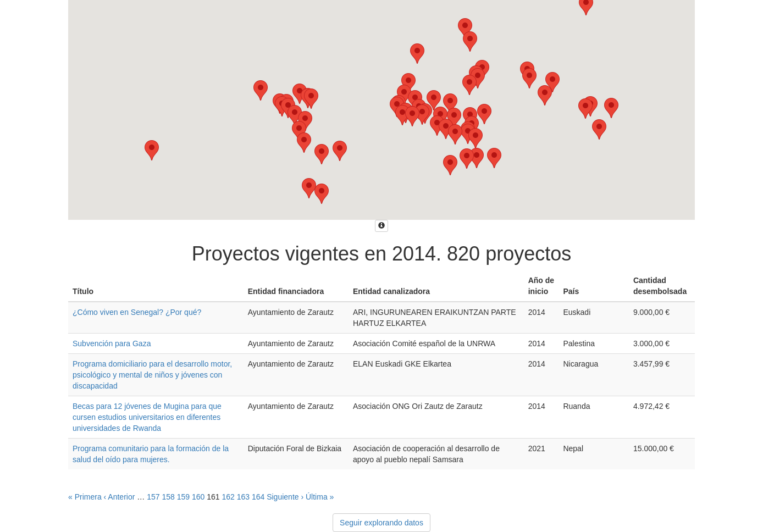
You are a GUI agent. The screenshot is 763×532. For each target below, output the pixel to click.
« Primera (85, 497)
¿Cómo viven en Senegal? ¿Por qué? (137, 312)
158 (168, 497)
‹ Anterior (120, 497)
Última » (320, 497)
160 (198, 497)
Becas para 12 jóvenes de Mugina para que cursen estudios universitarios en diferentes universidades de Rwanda (147, 417)
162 (228, 497)
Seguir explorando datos (381, 523)
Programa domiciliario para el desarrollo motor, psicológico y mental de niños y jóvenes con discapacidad (152, 375)
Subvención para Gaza (112, 343)
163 (243, 497)
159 (183, 497)
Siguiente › (285, 497)
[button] (465, 28)
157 (153, 497)
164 (258, 497)
